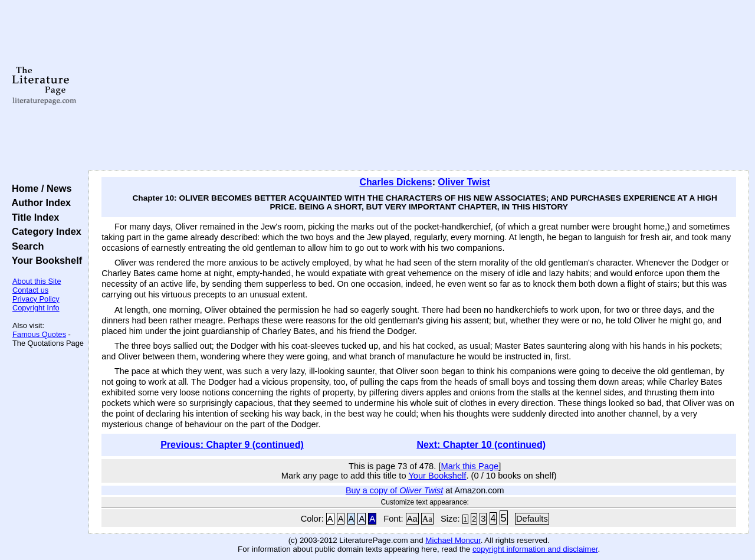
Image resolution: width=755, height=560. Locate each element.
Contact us (30, 290)
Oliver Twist (464, 182)
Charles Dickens (395, 182)
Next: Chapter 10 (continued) (481, 445)
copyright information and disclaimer (535, 549)
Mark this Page (470, 466)
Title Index (33, 217)
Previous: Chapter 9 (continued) (232, 445)
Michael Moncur (453, 540)
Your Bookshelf (44, 260)
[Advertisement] (419, 86)
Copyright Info (36, 308)
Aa (412, 519)
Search (25, 246)
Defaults (532, 519)
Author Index (39, 202)
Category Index (44, 231)
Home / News (39, 188)
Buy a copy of (394, 490)
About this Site (37, 281)
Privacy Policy (36, 299)
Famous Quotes (39, 334)
